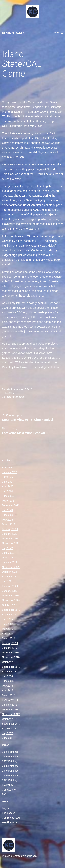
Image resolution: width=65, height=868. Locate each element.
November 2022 (11, 543)
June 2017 (8, 738)
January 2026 (10, 472)
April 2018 (8, 690)
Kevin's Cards (14, 33)
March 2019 (9, 638)
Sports (20, 397)
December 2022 (11, 539)
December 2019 (11, 596)
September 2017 (11, 724)
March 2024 (9, 501)
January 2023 (10, 534)
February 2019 (10, 643)
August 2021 (9, 577)
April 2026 (8, 467)
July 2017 (7, 733)
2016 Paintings (10, 756)
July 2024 (7, 491)
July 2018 (7, 676)
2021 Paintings (10, 780)
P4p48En (10, 393)
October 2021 (10, 572)
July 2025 (7, 477)
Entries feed (9, 813)
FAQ (4, 794)
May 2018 (8, 686)
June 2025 (8, 482)
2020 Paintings (10, 775)
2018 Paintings (10, 766)
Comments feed (11, 818)
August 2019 (9, 614)
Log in (5, 808)
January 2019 (10, 648)
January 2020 (10, 591)
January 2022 (10, 562)
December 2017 (11, 709)
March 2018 (9, 695)
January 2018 (10, 705)
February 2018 (10, 700)
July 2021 (7, 581)
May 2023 (8, 520)
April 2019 (8, 633)
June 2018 (8, 681)
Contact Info (9, 790)
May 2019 (8, 629)
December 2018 (11, 652)
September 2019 (11, 610)
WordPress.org (10, 822)
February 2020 (10, 586)
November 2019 (11, 600)
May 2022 (8, 558)
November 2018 (11, 657)
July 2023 (7, 510)
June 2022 (8, 553)
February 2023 (10, 529)
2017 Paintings (10, 761)
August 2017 (9, 728)
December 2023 (11, 505)
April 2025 (8, 486)
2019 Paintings (10, 771)
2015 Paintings (10, 752)
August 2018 (9, 672)
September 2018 (11, 667)
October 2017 (10, 719)
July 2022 (7, 548)
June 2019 (8, 624)
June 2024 (8, 496)
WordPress (30, 856)
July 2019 (7, 619)
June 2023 (8, 515)
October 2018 (10, 662)
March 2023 (9, 524)
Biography (8, 785)
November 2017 (11, 714)
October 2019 (10, 605)
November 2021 (11, 567)
